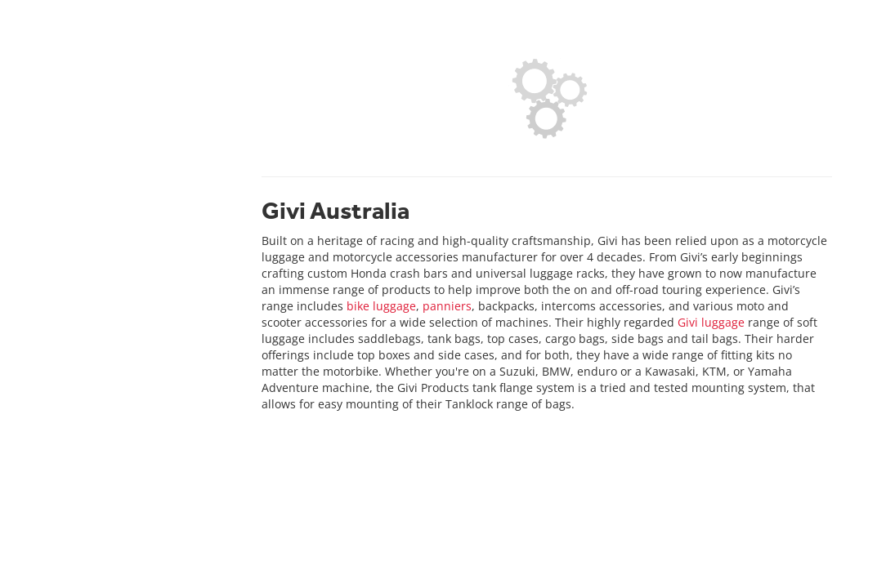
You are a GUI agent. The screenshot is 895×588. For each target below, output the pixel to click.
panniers (447, 306)
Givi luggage (711, 322)
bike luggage (381, 306)
